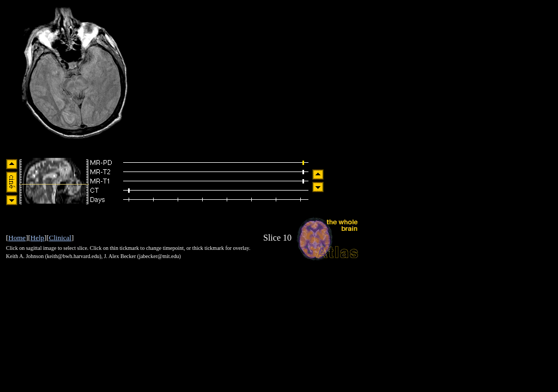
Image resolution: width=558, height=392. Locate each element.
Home (17, 238)
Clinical (60, 238)
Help (37, 238)
